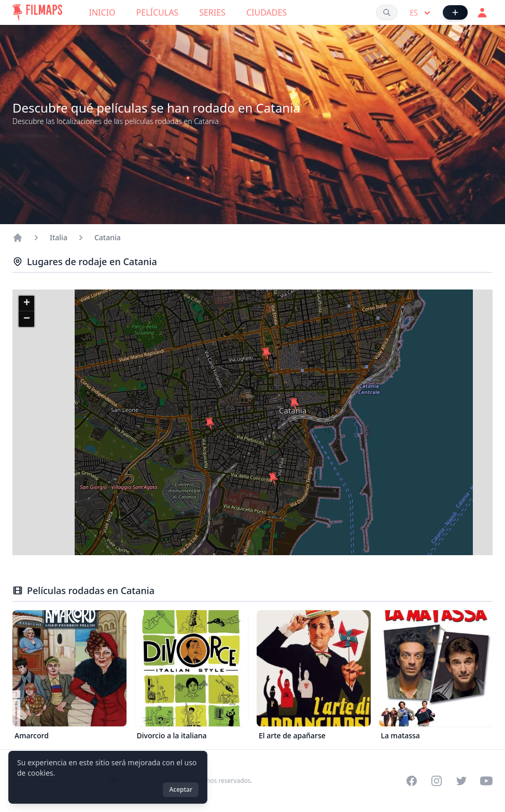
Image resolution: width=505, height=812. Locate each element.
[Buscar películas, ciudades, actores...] (387, 12)
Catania (108, 237)
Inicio (102, 12)
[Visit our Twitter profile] (461, 781)
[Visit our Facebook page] (412, 781)
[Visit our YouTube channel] (486, 781)
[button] (273, 479)
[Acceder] (482, 12)
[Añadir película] (455, 12)
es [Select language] (421, 13)
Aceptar (181, 789)
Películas (158, 12)
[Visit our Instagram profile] (437, 781)
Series (212, 12)
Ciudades (266, 12)
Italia (59, 237)
